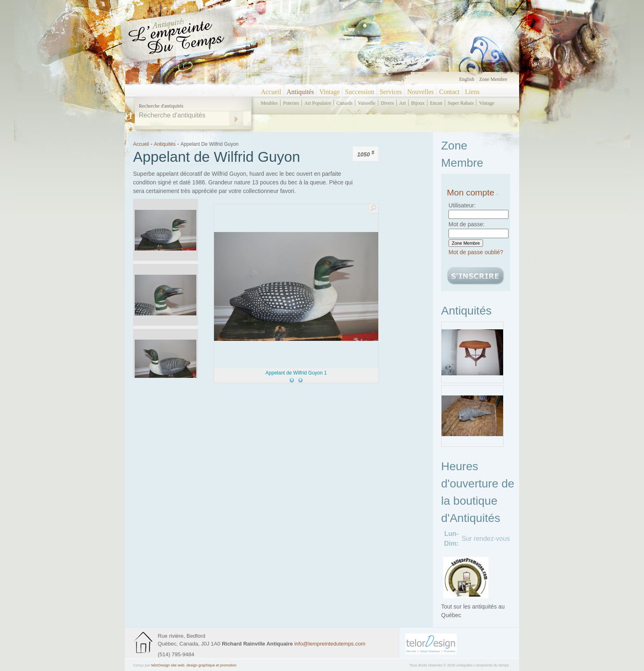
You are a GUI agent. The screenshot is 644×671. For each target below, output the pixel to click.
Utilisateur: (462, 205)
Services (391, 92)
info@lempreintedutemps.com (330, 644)
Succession (360, 92)
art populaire (318, 103)
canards (344, 103)
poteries (291, 103)
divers (387, 103)
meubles (269, 103)
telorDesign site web (168, 665)
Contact (449, 92)
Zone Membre (493, 79)
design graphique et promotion (212, 665)
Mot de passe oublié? (476, 252)
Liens (472, 92)
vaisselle (367, 103)
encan (436, 103)
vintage (486, 103)
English (467, 79)
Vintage (329, 92)
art (402, 103)
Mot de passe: (467, 224)
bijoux (418, 103)
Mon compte (473, 192)
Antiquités (300, 92)
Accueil (271, 92)
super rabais (461, 103)
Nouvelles (420, 92)
